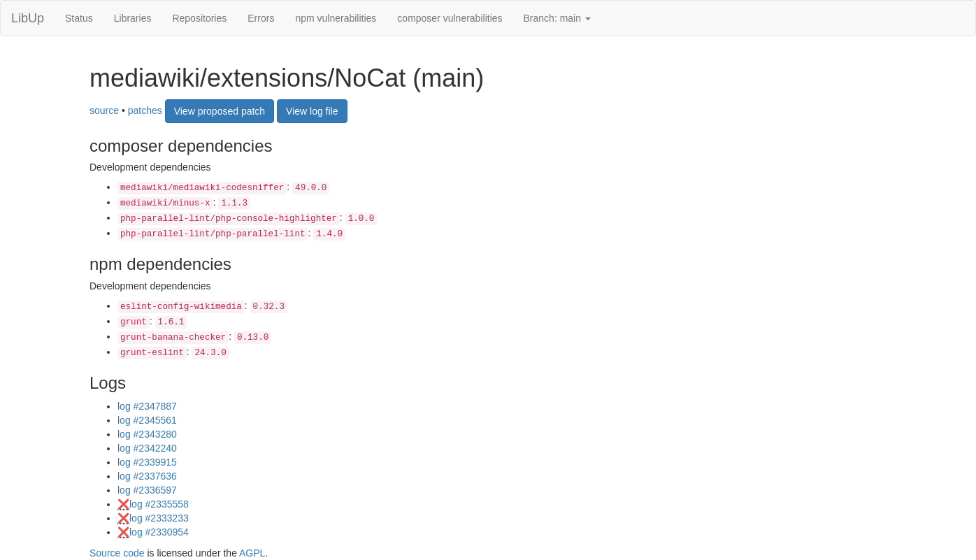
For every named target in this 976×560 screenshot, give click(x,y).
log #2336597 (147, 490)
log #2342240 (147, 448)
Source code (117, 553)
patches (145, 110)
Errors (261, 18)
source (104, 110)
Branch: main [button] (557, 18)
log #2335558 (159, 504)
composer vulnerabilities (450, 18)
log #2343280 (147, 434)
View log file (312, 111)
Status (79, 18)
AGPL (252, 553)
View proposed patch (220, 111)
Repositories (199, 18)
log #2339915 (147, 462)
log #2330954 (159, 532)
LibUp (28, 18)
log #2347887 (147, 406)
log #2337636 (147, 476)
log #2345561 (147, 420)
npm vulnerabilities (336, 18)
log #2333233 (159, 518)
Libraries (133, 18)
